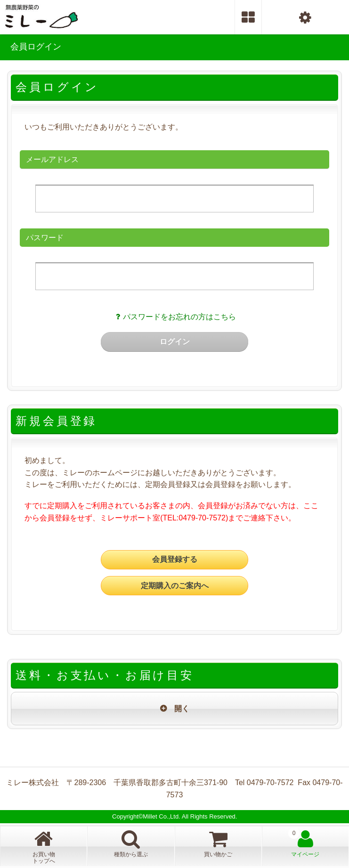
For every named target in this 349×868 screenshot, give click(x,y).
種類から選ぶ (131, 843)
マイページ (305, 843)
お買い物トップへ (44, 847)
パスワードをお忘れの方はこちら (174, 317)
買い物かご (233, 843)
